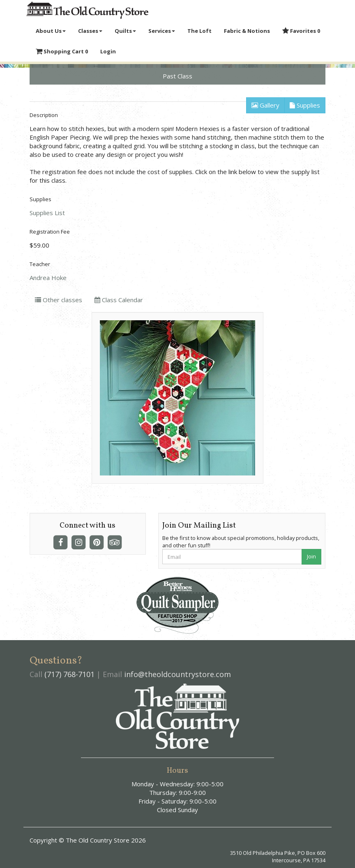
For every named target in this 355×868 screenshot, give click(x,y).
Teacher (40, 264)
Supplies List (47, 213)
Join (311, 556)
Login (108, 51)
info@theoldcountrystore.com (177, 674)
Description (44, 115)
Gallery (265, 105)
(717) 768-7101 (69, 674)
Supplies (305, 105)
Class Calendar (119, 300)
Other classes (59, 300)
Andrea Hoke (48, 278)
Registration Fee (50, 232)
